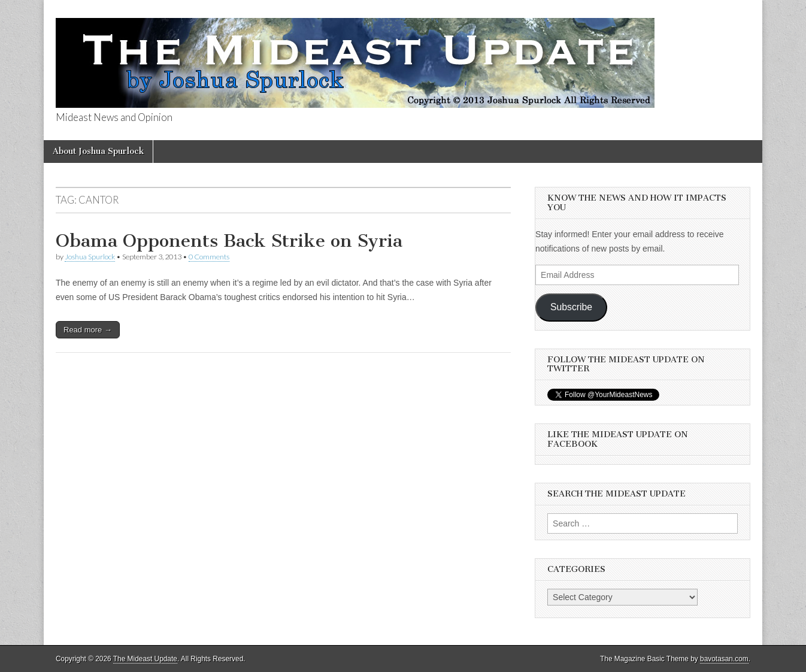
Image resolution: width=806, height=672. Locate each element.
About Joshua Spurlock (98, 151)
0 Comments (209, 257)
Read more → (88, 330)
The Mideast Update (145, 659)
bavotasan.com (724, 659)
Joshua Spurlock (90, 257)
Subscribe (571, 307)
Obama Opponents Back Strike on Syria (229, 241)
